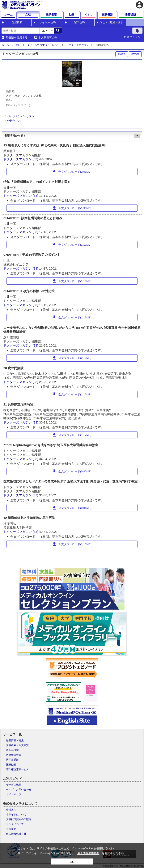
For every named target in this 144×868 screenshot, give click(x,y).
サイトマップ (14, 794)
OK (72, 862)
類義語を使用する (17, 38)
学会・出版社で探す (111, 22)
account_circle (139, 5)
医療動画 (11, 765)
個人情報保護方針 (16, 834)
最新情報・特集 (15, 740)
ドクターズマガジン (77, 45)
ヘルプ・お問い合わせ (19, 790)
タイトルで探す (48, 22)
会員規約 (11, 829)
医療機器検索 (14, 755)
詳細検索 (17, 22)
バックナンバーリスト (21, 116)
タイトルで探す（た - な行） (43, 45)
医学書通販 (12, 760)
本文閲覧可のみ (48, 38)
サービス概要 (14, 785)
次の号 (135, 54)
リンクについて (15, 824)
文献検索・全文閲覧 (17, 745)
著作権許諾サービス (17, 769)
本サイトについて (16, 815)
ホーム (5, 45)
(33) (36, 159)
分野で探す (80, 22)
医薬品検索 (12, 750)
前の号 (122, 54)
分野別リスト (15, 121)
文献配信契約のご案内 (19, 819)
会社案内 (11, 810)
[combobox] (20, 31)
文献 (18, 45)
